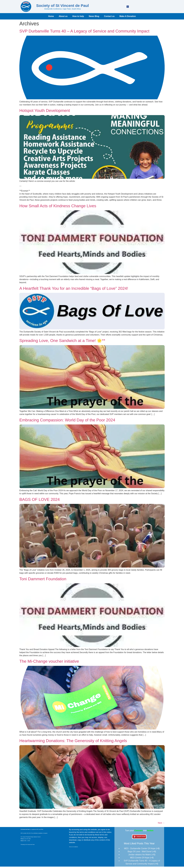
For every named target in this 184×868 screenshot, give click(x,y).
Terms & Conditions (74, 848)
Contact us (109, 18)
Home (51, 18)
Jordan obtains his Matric (140, 856)
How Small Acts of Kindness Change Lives (58, 207)
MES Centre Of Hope (140, 859)
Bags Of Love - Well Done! (140, 853)
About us (63, 18)
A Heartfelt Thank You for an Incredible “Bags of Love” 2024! (74, 290)
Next (161, 824)
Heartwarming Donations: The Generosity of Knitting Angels (73, 742)
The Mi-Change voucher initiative (49, 663)
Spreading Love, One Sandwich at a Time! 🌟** (62, 342)
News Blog (94, 18)
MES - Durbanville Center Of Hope (140, 850)
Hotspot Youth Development (45, 112)
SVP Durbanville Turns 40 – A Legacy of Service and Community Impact (84, 32)
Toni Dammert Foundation (43, 580)
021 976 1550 (27, 840)
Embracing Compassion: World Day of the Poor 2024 (67, 421)
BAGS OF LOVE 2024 (40, 501)
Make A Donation (128, 18)
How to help (78, 18)
